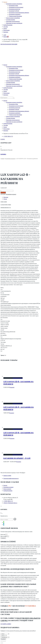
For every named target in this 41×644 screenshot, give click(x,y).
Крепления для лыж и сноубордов (14, 23)
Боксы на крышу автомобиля (13, 18)
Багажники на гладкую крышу (16, 7)
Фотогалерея (6, 30)
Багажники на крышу (10, 159)
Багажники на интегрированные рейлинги (19, 13)
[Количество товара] (7, 191)
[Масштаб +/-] (1, 641)
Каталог (5, 2)
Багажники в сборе (14, 6)
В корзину (3, 193)
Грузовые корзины (11, 20)
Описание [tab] (6, 197)
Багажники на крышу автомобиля (14, 4)
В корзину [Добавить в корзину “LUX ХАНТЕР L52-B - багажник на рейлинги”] (18, 378)
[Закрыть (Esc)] (5, 641)
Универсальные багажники (15, 16)
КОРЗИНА (3, 154)
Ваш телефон (4, 536)
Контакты (6, 32)
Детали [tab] (5, 199)
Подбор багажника (8, 25)
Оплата (5, 28)
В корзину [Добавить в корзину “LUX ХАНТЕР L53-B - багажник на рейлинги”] (18, 429)
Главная (2, 159)
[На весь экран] (2, 641)
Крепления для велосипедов (13, 21)
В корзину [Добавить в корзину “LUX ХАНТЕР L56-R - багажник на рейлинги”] (18, 404)
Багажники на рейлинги (15, 14)
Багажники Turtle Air (14, 11)
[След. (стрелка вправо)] (2, 643)
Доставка (6, 27)
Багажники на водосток (15, 9)
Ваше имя (3, 534)
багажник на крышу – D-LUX (17, 458)
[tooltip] (4, 522)
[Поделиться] (4, 641)
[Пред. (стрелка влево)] (1, 643)
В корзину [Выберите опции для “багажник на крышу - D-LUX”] (18, 455)
